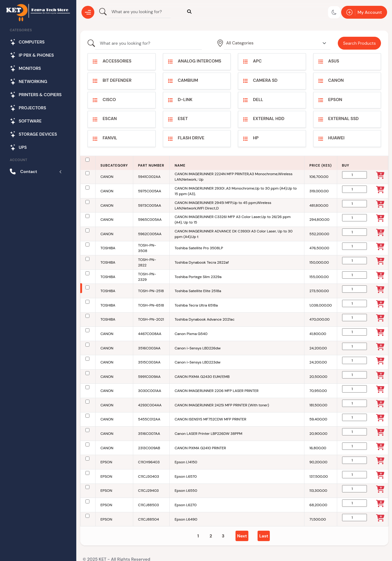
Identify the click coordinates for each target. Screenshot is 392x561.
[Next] (242, 536)
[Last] (264, 536)
